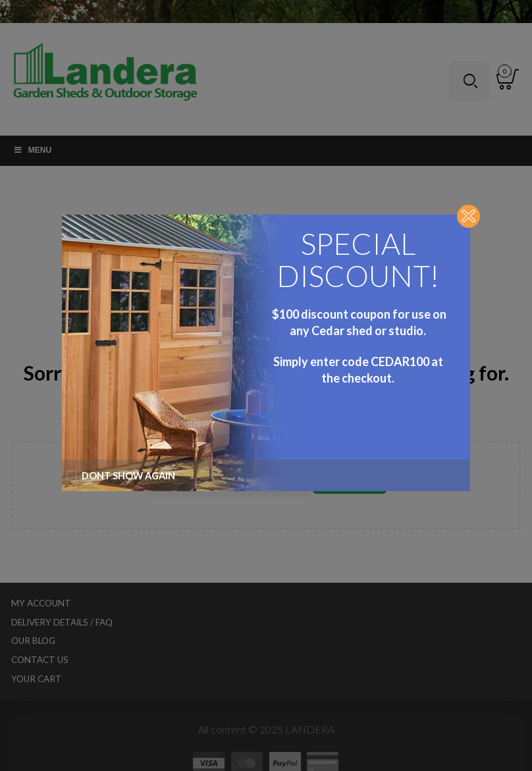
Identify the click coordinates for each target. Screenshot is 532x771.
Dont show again (120, 476)
